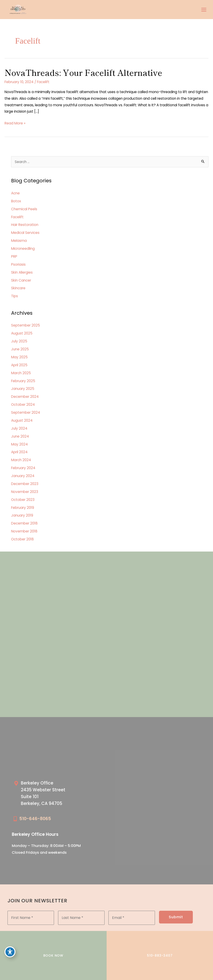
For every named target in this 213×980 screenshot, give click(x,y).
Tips (15, 296)
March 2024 (21, 460)
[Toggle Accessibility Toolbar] (10, 952)
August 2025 (22, 333)
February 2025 (23, 381)
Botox (16, 201)
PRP (14, 256)
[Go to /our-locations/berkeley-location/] (58, 794)
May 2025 (19, 357)
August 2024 (22, 420)
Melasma (19, 241)
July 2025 (19, 341)
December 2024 (25, 397)
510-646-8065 (35, 819)
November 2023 (25, 492)
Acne (15, 193)
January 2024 (23, 476)
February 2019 (23, 508)
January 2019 (22, 515)
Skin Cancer (21, 280)
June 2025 (20, 349)
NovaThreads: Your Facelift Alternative (83, 72)
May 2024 (20, 444)
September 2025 (26, 325)
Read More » (15, 123)
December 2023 (25, 484)
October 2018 (22, 539)
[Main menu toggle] (204, 10)
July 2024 (19, 428)
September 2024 (26, 412)
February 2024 (23, 468)
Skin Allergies (22, 272)
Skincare (18, 288)
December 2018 (24, 523)
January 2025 (23, 389)
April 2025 (19, 365)
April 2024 (19, 452)
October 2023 (23, 500)
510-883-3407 (160, 955)
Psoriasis (18, 264)
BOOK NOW (53, 955)
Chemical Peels (24, 209)
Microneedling (23, 249)
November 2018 (24, 531)
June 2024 (20, 436)
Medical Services (25, 233)
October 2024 (23, 405)
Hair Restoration (25, 225)
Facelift (43, 82)
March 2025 (21, 373)
